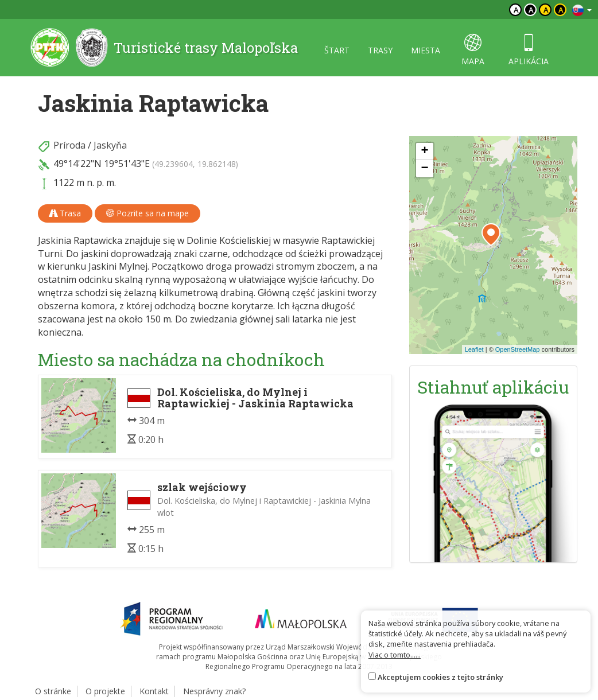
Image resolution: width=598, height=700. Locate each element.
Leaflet (474, 349)
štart (337, 50)
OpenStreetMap (518, 349)
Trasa (65, 213)
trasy (380, 50)
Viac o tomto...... (395, 655)
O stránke (53, 691)
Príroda (69, 145)
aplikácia (529, 50)
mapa (473, 50)
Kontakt (154, 691)
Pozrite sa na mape (147, 213)
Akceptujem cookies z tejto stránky (440, 677)
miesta (426, 50)
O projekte (105, 691)
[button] (491, 235)
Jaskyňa (110, 145)
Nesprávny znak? (214, 691)
